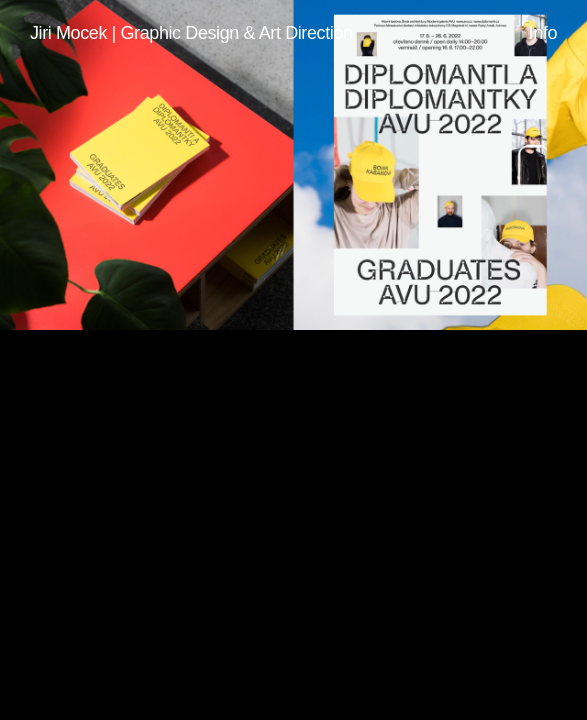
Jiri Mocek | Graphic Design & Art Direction (191, 33)
